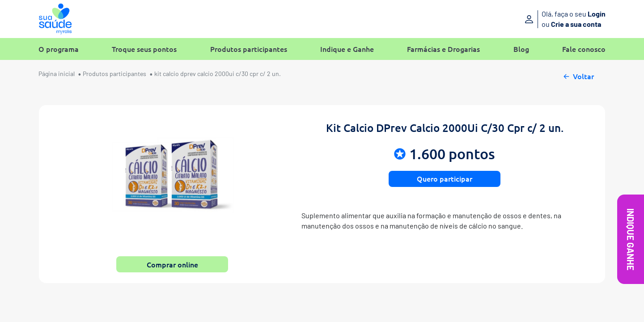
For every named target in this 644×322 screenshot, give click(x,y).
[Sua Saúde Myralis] (55, 19)
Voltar (578, 75)
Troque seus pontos (144, 49)
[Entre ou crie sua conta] (540, 19)
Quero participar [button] (445, 178)
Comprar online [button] (172, 264)
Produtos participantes (249, 49)
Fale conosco (584, 49)
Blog (521, 49)
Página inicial (57, 74)
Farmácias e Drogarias (443, 49)
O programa (59, 49)
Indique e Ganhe (347, 49)
